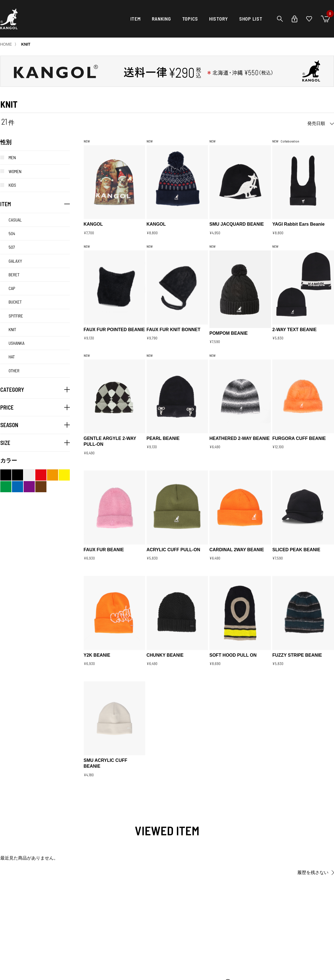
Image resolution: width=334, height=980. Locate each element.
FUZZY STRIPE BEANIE (297, 655)
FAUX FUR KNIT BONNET (174, 330)
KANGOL (93, 224)
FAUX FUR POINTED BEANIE (114, 330)
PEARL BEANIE (163, 438)
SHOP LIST (251, 19)
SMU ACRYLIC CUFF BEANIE (106, 763)
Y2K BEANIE (97, 655)
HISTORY (219, 19)
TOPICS (190, 19)
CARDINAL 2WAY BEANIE (237, 550)
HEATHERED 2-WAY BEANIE (240, 438)
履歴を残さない (313, 872)
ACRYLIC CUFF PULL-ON (173, 550)
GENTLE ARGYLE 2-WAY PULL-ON (110, 441)
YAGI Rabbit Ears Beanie (298, 224)
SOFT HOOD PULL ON (233, 655)
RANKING (161, 19)
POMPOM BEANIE (229, 333)
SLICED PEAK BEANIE (296, 550)
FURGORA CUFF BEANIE (299, 438)
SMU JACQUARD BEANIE (237, 224)
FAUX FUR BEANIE (104, 550)
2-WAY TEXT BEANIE (294, 330)
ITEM (136, 19)
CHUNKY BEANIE (165, 655)
